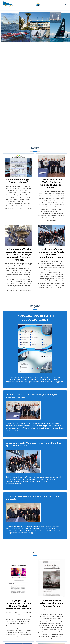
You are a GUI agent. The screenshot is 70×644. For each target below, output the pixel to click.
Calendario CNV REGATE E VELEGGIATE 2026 (35, 318)
